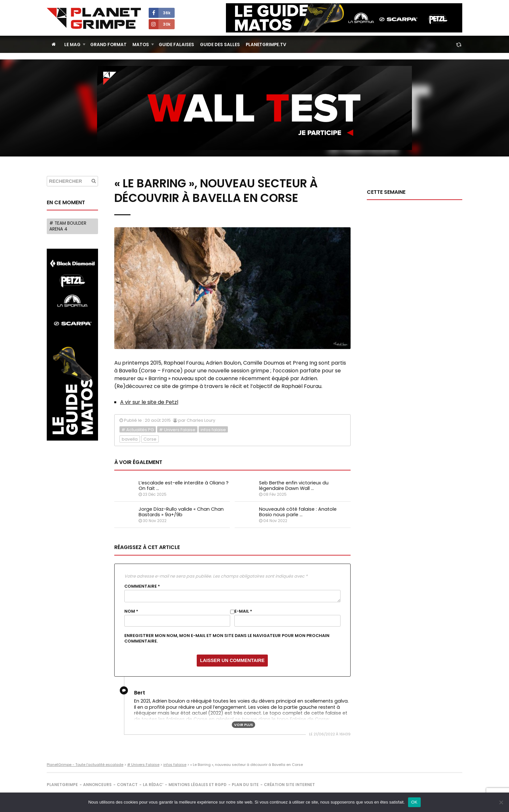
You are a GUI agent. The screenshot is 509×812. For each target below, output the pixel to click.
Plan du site (245, 785)
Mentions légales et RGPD (198, 785)
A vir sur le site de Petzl (149, 402)
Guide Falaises (176, 45)
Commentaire (142, 586)
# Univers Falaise (177, 430)
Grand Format (108, 45)
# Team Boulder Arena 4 (68, 226)
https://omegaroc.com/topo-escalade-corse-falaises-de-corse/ (213, 725)
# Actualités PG (138, 430)
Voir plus (243, 725)
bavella (130, 439)
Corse (150, 439)
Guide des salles (220, 45)
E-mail (243, 611)
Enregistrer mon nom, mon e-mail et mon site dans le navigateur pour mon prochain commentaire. (227, 638)
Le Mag (72, 45)
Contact (127, 785)
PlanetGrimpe (62, 785)
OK (414, 802)
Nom (131, 611)
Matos (141, 45)
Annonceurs (97, 785)
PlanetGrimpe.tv (266, 45)
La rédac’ (153, 785)
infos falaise (213, 430)
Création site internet (289, 785)
